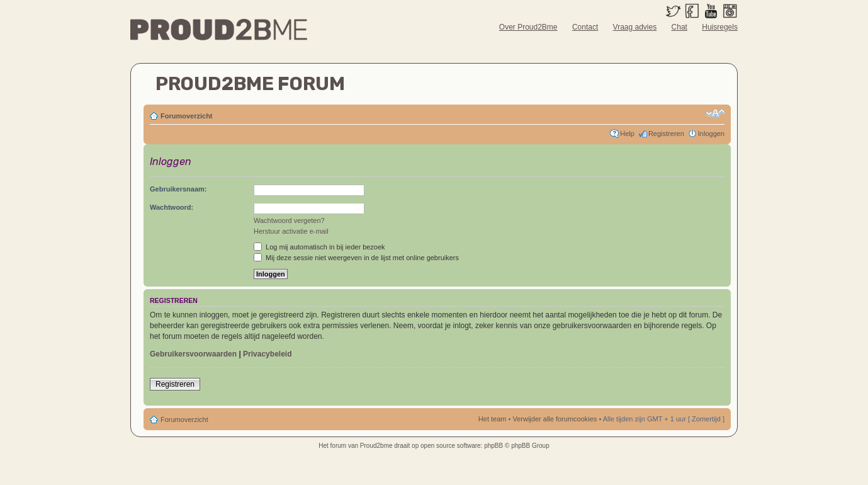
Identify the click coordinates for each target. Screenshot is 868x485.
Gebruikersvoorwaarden (193, 354)
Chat (679, 27)
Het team (493, 419)
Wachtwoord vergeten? (289, 220)
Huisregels (720, 27)
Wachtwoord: (172, 207)
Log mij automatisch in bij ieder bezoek (319, 247)
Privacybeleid (267, 354)
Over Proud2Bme (528, 27)
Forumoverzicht (187, 116)
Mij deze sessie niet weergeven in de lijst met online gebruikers (356, 258)
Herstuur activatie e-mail (291, 231)
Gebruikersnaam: (178, 189)
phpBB (493, 446)
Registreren (666, 134)
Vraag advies (635, 27)
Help (627, 134)
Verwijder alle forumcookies (555, 419)
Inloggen (711, 134)
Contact (585, 27)
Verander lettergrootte (715, 113)
